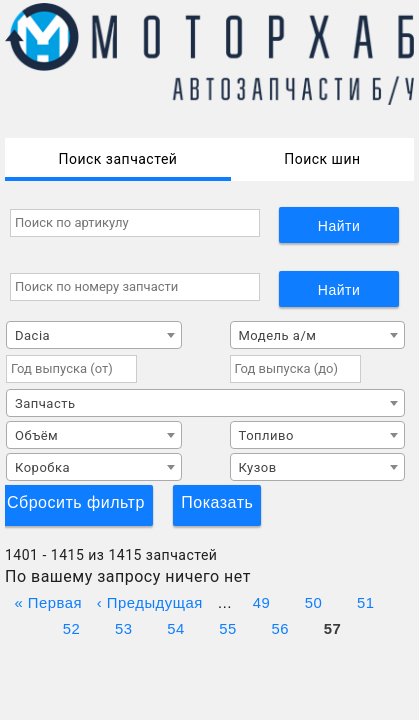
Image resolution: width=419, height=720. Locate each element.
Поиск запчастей (117, 159)
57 (333, 627)
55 (228, 627)
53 (124, 627)
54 (176, 627)
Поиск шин (322, 159)
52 (72, 627)
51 (366, 601)
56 (280, 627)
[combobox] (94, 335)
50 (314, 601)
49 (262, 601)
